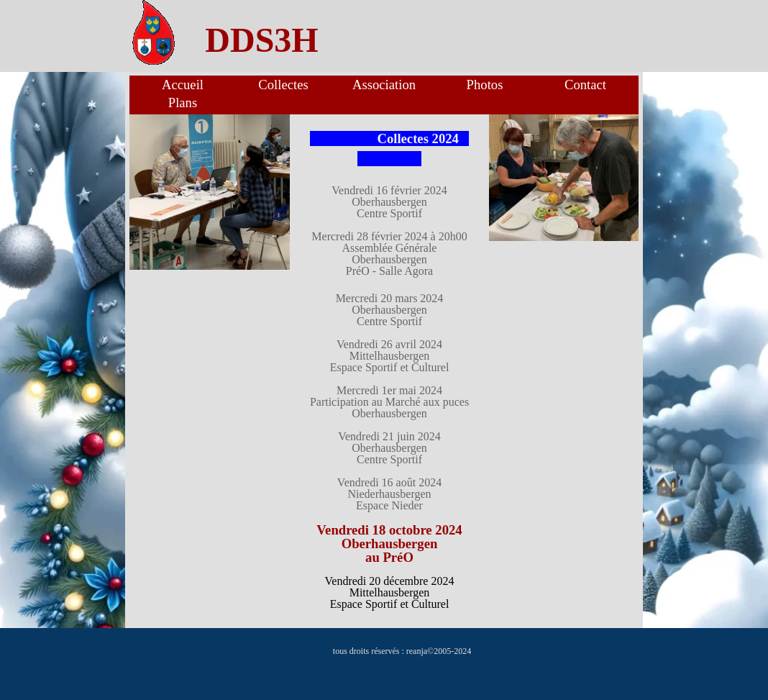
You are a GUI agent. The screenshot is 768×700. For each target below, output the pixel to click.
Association (384, 85)
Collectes (283, 85)
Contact (585, 85)
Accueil (183, 85)
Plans (183, 103)
